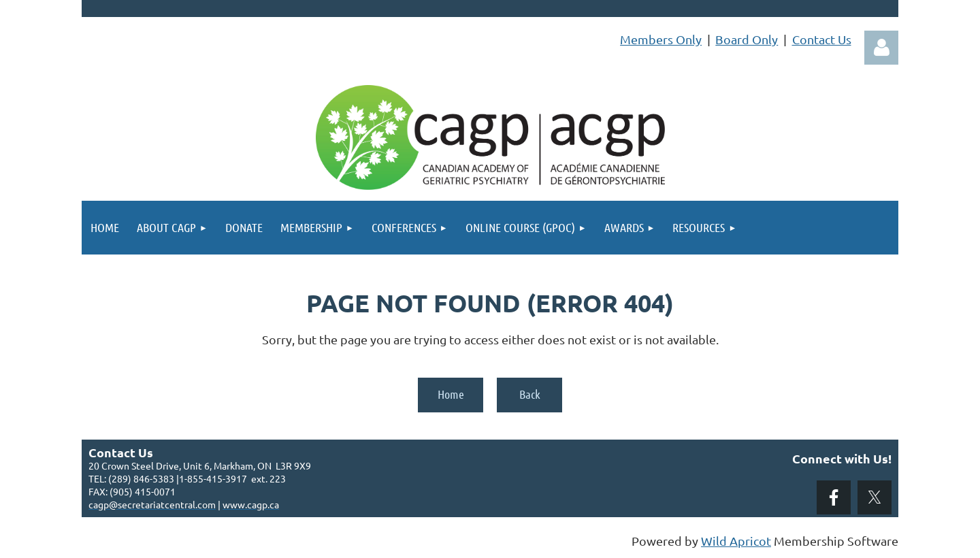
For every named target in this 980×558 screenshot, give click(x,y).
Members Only (661, 39)
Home (451, 394)
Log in (881, 48)
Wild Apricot (736, 541)
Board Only (747, 39)
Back (530, 394)
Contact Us (822, 39)
